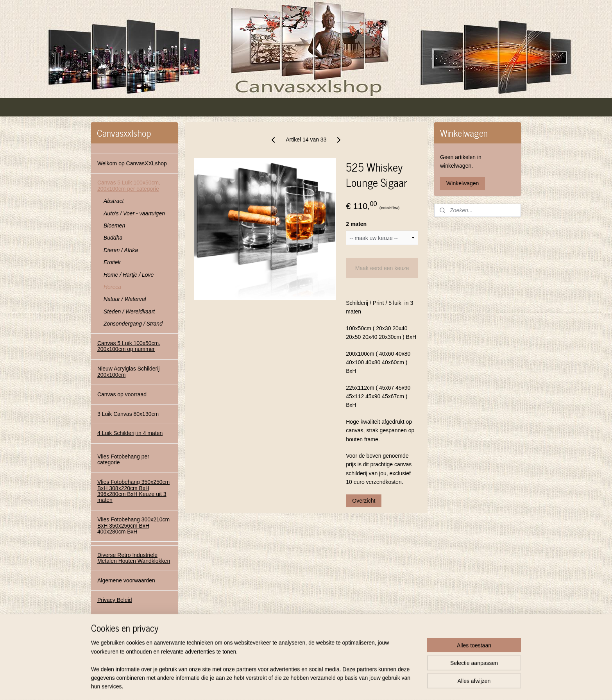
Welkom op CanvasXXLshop (132, 163)
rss (297, 686)
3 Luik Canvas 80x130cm (128, 414)
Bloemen (114, 226)
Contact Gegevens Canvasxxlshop (120, 622)
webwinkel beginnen (323, 686)
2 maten (356, 224)
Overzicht (364, 501)
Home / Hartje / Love (129, 275)
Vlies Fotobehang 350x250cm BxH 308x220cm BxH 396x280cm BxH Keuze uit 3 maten (133, 491)
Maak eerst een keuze (382, 268)
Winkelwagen (463, 183)
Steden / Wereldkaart (129, 312)
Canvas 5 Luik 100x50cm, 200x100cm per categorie (129, 185)
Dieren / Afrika (121, 250)
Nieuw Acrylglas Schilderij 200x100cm (129, 371)
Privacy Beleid (115, 600)
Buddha (113, 238)
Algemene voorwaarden (126, 580)
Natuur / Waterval (125, 299)
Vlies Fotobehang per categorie (123, 459)
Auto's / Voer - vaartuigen (134, 213)
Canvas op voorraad (122, 394)
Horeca (112, 287)
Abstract (114, 201)
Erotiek (112, 262)
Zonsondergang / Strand (133, 324)
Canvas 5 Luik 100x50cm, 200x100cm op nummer (129, 346)
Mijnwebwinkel (384, 686)
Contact (107, 645)
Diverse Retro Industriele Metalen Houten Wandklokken (134, 558)
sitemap (284, 686)
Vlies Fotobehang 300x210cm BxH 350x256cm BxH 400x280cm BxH (133, 525)
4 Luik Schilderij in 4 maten (130, 433)
